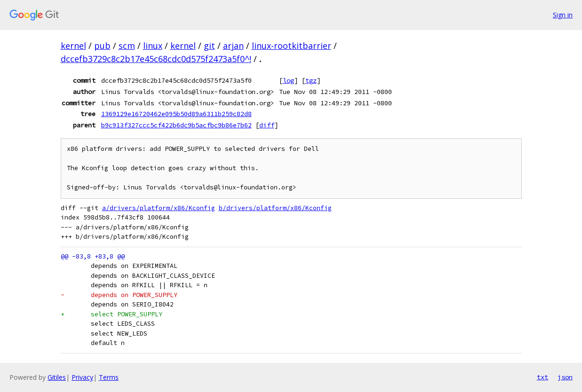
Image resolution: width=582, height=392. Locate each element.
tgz (311, 80)
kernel (73, 46)
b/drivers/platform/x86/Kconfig (275, 208)
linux (153, 46)
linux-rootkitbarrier (291, 46)
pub (102, 46)
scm (127, 46)
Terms (109, 377)
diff (267, 125)
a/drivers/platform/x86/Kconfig (159, 208)
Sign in (563, 15)
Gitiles (57, 377)
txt (542, 377)
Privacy (82, 377)
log (288, 80)
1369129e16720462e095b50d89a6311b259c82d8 (176, 114)
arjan (233, 46)
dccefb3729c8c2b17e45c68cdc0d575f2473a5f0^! (156, 59)
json (565, 377)
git (209, 46)
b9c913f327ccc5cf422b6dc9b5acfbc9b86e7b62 (176, 125)
